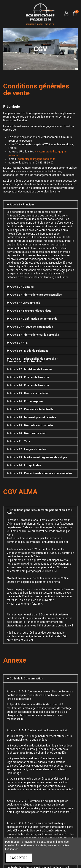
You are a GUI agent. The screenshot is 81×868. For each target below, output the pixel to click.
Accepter (19, 858)
